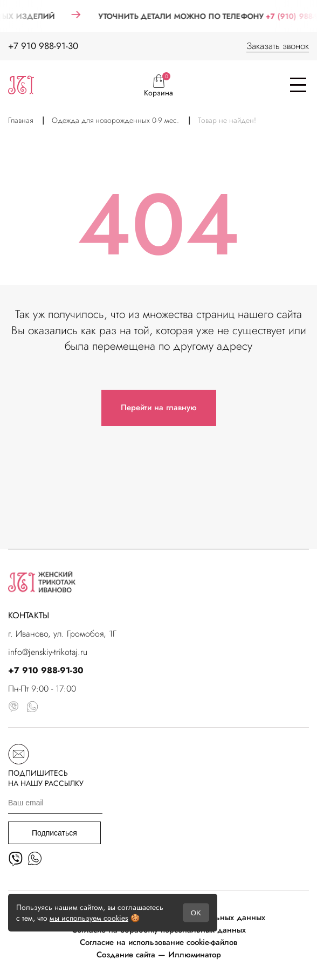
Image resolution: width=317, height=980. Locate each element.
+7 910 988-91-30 (43, 46)
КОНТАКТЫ (29, 615)
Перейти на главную (159, 408)
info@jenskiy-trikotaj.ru (48, 652)
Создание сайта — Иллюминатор (159, 955)
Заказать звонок (278, 46)
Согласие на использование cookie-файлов (158, 942)
